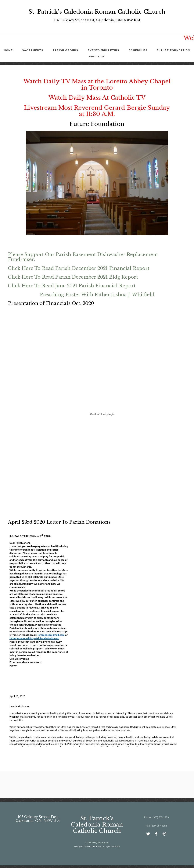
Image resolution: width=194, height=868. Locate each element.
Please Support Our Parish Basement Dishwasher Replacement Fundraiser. (83, 257)
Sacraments (33, 50)
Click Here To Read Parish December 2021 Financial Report (79, 268)
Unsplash (115, 846)
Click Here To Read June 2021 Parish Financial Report (72, 286)
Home (8, 50)
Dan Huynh (92, 846)
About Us (97, 57)
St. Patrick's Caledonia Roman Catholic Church (97, 825)
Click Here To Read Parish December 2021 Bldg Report (73, 277)
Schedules (138, 50)
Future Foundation (173, 50)
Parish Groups (66, 50)
